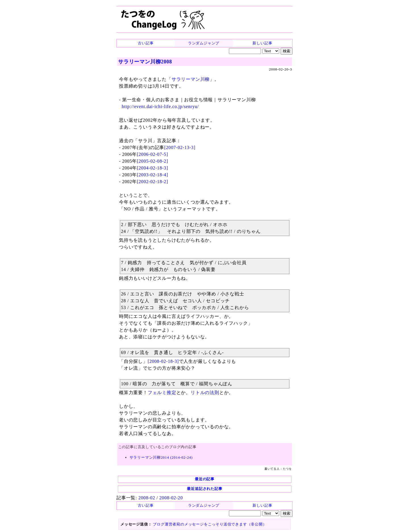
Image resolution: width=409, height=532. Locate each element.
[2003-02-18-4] (153, 175)
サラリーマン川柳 (191, 79)
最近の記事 (205, 479)
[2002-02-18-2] (153, 182)
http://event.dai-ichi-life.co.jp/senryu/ (160, 106)
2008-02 (147, 498)
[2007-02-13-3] (180, 147)
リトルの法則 (205, 393)
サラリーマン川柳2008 (145, 62)
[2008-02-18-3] (163, 361)
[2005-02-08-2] (153, 161)
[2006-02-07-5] (153, 154)
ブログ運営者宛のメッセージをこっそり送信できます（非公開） (210, 524)
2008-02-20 (171, 498)
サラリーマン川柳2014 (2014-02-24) (161, 457)
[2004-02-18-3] (153, 168)
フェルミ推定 (162, 393)
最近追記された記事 (204, 489)
